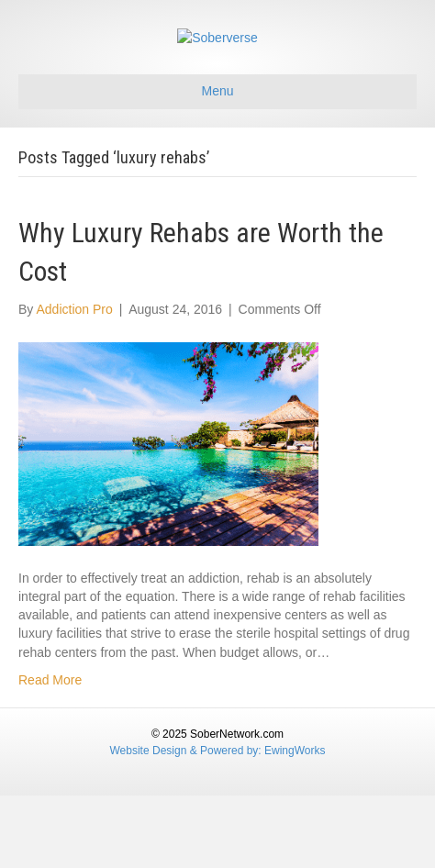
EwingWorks (295, 822)
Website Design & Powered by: (188, 822)
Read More (50, 752)
